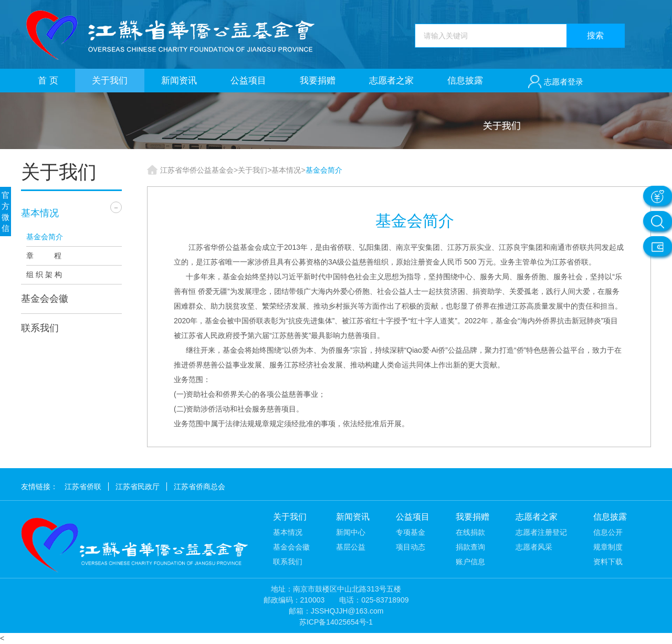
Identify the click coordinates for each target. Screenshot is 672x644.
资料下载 (608, 562)
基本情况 (40, 213)
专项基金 (411, 532)
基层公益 (351, 547)
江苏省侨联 (83, 487)
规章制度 (608, 547)
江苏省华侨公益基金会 (197, 170)
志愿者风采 (534, 547)
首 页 (48, 81)
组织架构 (60, 275)
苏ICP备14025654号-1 (336, 622)
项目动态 (411, 547)
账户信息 (470, 562)
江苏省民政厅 (138, 487)
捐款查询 (470, 547)
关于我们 (110, 81)
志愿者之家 (391, 81)
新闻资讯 (179, 81)
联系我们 (40, 328)
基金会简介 (45, 237)
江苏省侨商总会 (199, 487)
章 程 (44, 256)
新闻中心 (351, 532)
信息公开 (608, 532)
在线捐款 (470, 532)
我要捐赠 (318, 81)
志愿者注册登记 (541, 532)
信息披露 (465, 81)
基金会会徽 (45, 299)
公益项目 (248, 81)
